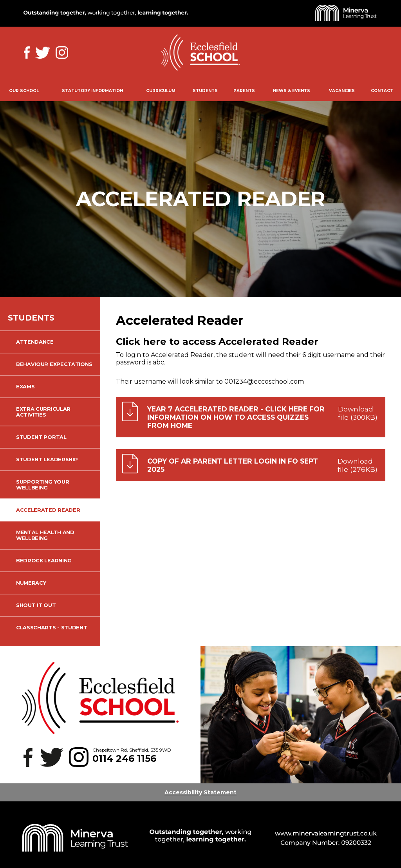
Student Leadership (47, 459)
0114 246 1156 (124, 758)
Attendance (35, 342)
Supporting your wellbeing (42, 485)
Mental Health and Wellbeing (45, 535)
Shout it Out (36, 605)
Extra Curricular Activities (43, 412)
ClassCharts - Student (52, 628)
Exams (25, 387)
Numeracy (31, 583)
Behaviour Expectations (54, 364)
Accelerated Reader (48, 510)
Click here (141, 342)
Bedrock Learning (44, 561)
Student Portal (41, 437)
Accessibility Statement (200, 792)
